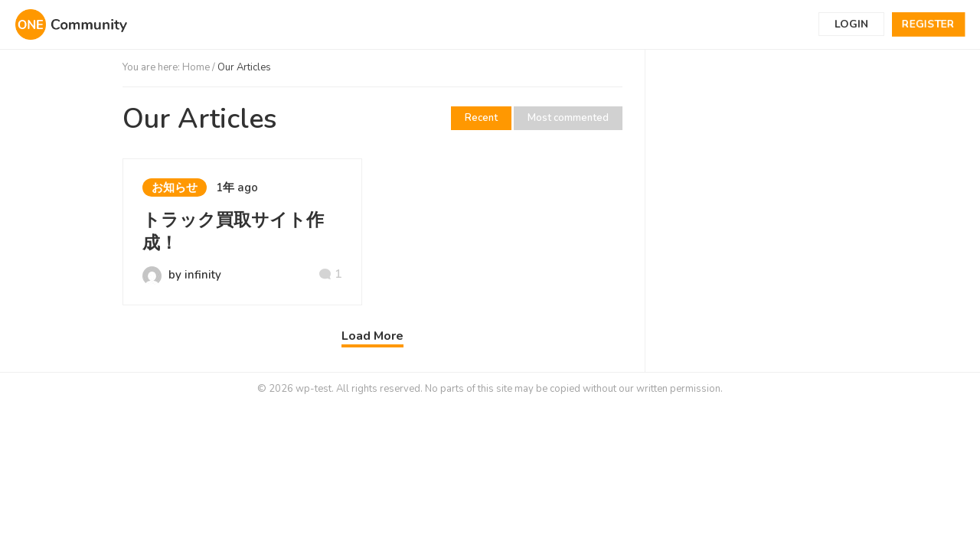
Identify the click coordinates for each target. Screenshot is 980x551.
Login (851, 24)
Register (928, 24)
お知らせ (175, 187)
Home (196, 67)
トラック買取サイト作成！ (233, 231)
